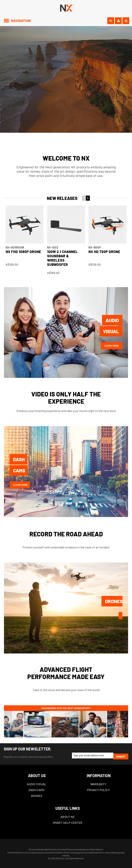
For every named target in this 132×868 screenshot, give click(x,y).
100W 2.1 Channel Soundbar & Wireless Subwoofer (62, 258)
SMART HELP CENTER (68, 823)
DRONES (37, 796)
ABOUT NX (68, 817)
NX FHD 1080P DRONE (23, 252)
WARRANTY (98, 784)
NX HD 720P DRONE (104, 252)
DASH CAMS (37, 790)
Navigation (21, 21)
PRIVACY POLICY (98, 790)
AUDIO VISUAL (37, 784)
